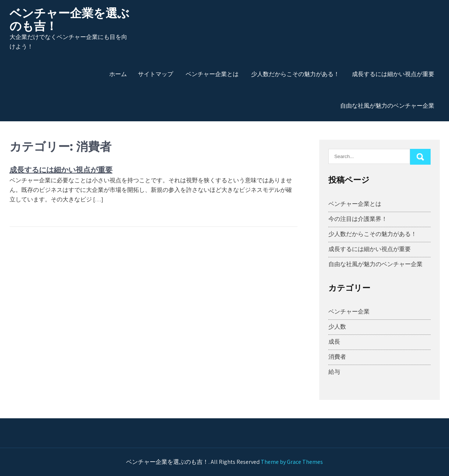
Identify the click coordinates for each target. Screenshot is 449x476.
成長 (334, 342)
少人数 (337, 327)
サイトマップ (156, 74)
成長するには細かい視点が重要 (393, 74)
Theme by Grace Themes (292, 462)
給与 (334, 372)
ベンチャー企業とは (212, 74)
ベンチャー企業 (349, 312)
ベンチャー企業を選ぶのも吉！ (70, 19)
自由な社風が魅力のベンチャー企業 (387, 105)
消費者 (337, 357)
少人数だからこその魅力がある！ (295, 74)
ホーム (118, 74)
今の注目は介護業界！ (358, 219)
